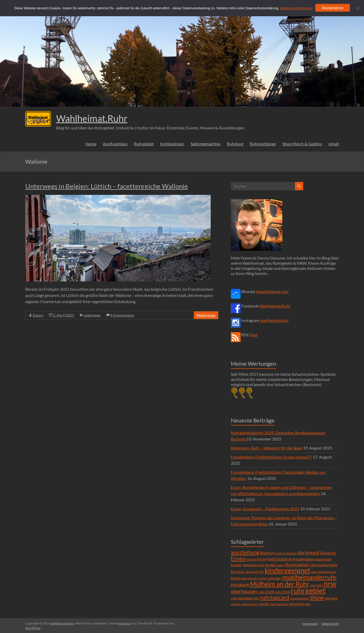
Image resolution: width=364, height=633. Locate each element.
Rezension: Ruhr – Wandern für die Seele (266, 448)
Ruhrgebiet (144, 144)
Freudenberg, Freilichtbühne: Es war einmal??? (271, 457)
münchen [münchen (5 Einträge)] (317, 585)
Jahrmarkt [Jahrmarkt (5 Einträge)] (252, 572)
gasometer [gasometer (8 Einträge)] (324, 559)
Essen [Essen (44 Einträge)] (238, 559)
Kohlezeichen (172, 144)
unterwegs (92, 315)
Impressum (310, 623)
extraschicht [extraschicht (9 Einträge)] (256, 559)
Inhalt (334, 144)
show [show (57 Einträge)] (317, 597)
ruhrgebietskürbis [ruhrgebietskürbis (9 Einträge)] (245, 598)
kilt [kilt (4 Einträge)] (262, 572)
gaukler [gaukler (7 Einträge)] (236, 565)
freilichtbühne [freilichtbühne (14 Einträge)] (279, 559)
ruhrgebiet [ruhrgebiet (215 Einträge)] (308, 590)
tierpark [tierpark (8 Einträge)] (331, 598)
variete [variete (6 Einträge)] (235, 604)
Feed (253, 335)
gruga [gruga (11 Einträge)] (270, 565)
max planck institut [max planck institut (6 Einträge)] (254, 578)
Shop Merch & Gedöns (302, 144)
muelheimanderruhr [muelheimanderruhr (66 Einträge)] (310, 577)
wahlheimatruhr (274, 320)
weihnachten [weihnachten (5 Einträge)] (250, 604)
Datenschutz (330, 623)
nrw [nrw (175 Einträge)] (330, 584)
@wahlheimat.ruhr (272, 291)
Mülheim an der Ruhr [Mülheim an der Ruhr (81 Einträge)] (280, 584)
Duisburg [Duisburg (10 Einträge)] (328, 553)
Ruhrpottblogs (263, 144)
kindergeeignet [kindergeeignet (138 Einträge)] (287, 570)
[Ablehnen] (358, 8)
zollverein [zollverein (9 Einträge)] (297, 604)
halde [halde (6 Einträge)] (280, 565)
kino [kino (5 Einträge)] (314, 572)
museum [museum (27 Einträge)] (240, 584)
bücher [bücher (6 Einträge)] (292, 553)
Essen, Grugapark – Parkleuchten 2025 (265, 509)
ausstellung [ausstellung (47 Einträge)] (245, 552)
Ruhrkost (235, 144)
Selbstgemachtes (206, 144)
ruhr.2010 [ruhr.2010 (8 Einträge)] (266, 592)
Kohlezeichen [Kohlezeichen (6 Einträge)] (327, 572)
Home (91, 144)
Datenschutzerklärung (296, 8)
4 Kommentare (122, 315)
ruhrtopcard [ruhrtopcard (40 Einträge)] (275, 597)
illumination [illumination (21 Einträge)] (297, 564)
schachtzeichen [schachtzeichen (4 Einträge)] (300, 598)
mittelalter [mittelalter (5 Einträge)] (275, 578)
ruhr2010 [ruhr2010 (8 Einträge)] (282, 592)
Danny (38, 315)
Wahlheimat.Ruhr (92, 118)
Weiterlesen (206, 315)
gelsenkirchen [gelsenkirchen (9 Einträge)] (254, 565)
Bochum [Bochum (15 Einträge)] (267, 553)
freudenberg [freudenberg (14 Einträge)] (304, 559)
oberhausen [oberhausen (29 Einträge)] (244, 591)
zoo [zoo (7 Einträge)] (308, 604)
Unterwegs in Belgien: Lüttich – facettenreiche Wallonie (107, 186)
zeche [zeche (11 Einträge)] (264, 604)
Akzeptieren (333, 8)
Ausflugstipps (115, 144)
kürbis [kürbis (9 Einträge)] (236, 578)
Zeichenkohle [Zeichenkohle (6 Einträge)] (279, 604)
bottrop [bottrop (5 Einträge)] (281, 553)
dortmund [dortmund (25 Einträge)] (308, 552)
